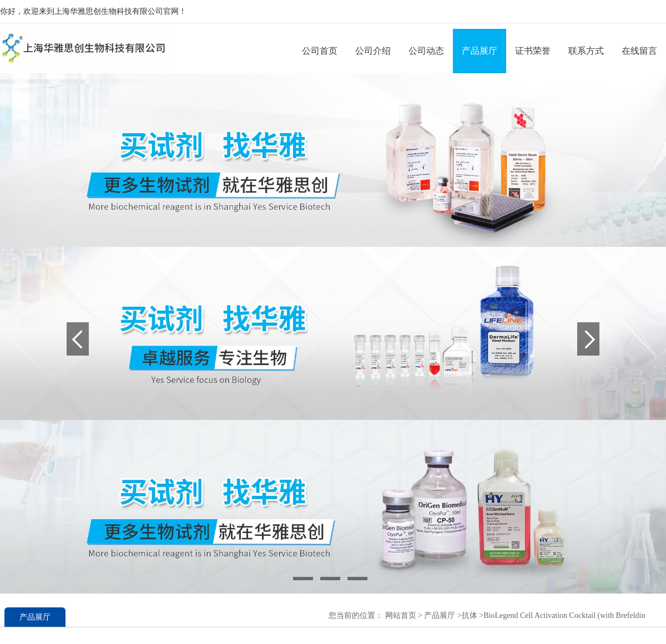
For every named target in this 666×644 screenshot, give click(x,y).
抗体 (470, 615)
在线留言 (639, 51)
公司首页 (320, 51)
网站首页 (401, 615)
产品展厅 (480, 51)
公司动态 (426, 51)
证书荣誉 (533, 51)
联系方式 (586, 51)
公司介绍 (373, 51)
